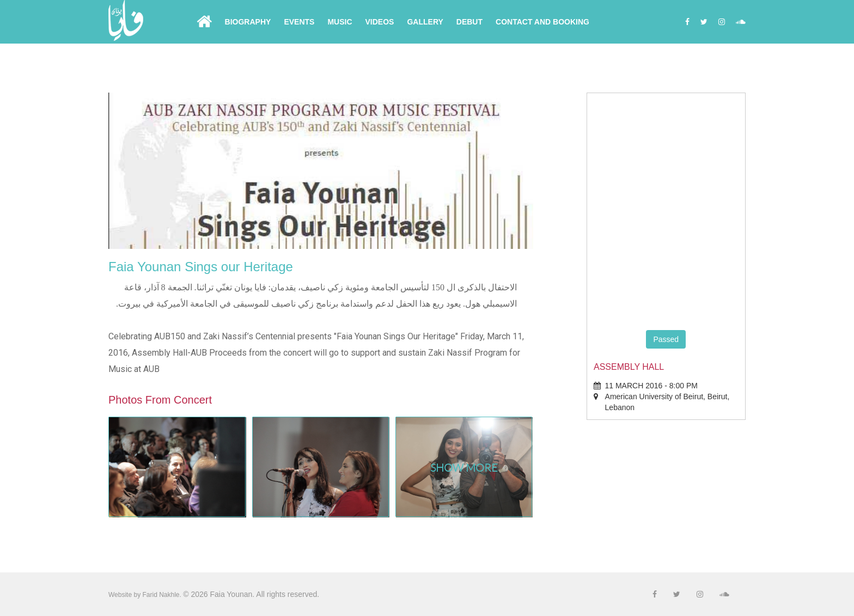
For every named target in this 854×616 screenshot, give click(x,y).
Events (299, 22)
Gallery (425, 22)
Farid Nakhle (161, 595)
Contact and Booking (542, 22)
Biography (248, 22)
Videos (380, 22)
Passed (666, 339)
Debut (469, 22)
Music (340, 22)
